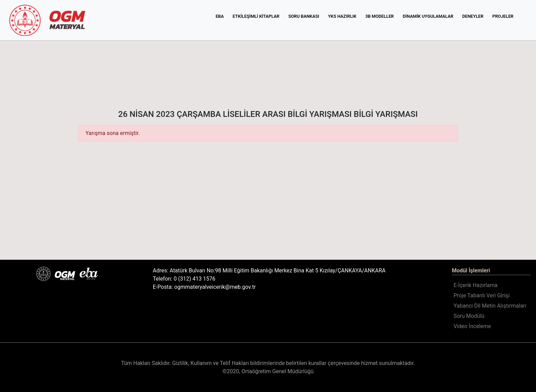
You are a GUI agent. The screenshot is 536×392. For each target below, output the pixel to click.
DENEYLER (473, 16)
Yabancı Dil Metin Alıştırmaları (490, 306)
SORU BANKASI (304, 16)
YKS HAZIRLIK (342, 16)
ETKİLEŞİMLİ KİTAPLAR (256, 16)
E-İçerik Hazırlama (476, 285)
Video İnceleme (472, 326)
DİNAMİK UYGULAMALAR (428, 16)
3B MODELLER (380, 16)
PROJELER (503, 16)
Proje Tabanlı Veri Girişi (482, 295)
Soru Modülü (469, 316)
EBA (220, 16)
